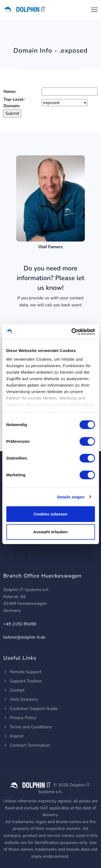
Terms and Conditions (27, 727)
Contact (14, 690)
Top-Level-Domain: (14, 103)
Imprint (13, 736)
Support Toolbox (23, 681)
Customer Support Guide (30, 709)
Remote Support (22, 672)
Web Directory (21, 699)
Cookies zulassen (51, 514)
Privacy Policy (20, 718)
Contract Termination (27, 745)
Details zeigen (71, 497)
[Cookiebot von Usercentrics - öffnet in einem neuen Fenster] (72, 332)
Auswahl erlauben (50, 532)
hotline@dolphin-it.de (24, 637)
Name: (10, 92)
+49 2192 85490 (20, 624)
